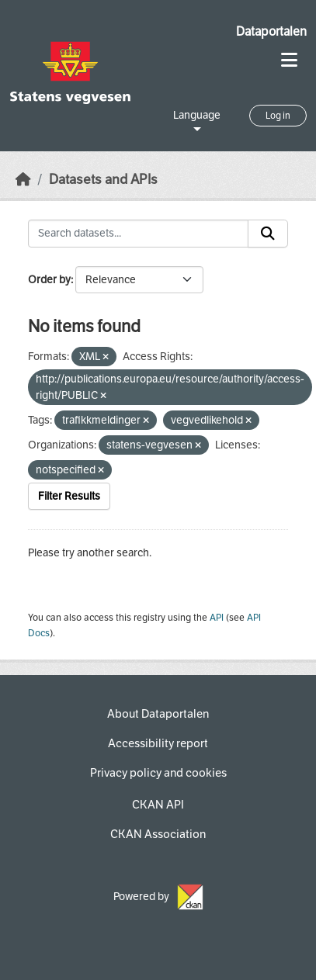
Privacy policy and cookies (158, 773)
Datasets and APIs (103, 180)
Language (197, 115)
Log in (278, 116)
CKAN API (158, 805)
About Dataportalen (158, 714)
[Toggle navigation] (289, 60)
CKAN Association (158, 834)
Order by (49, 280)
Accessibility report (158, 743)
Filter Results (69, 496)
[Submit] (268, 234)
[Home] (23, 180)
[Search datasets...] (138, 234)
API (217, 618)
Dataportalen (271, 31)
